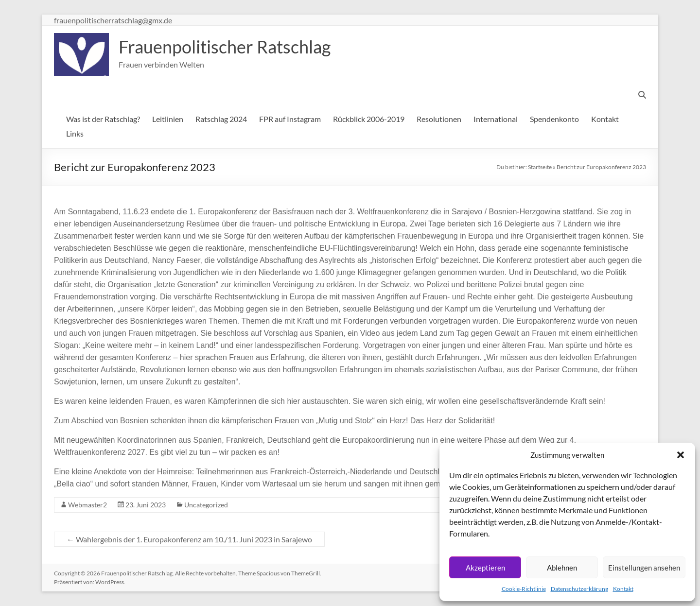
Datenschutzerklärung (579, 589)
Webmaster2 (87, 505)
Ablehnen (562, 568)
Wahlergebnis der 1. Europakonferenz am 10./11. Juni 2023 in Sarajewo (189, 539)
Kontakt (623, 589)
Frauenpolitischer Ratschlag (225, 47)
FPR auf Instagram (290, 119)
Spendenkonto (554, 119)
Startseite (540, 167)
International (496, 119)
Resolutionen (439, 119)
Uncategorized (206, 505)
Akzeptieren (485, 568)
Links (75, 133)
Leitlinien (168, 119)
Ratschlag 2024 (221, 119)
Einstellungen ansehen (644, 568)
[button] (681, 455)
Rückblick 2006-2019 (369, 119)
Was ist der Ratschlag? (103, 119)
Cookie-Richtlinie (524, 589)
